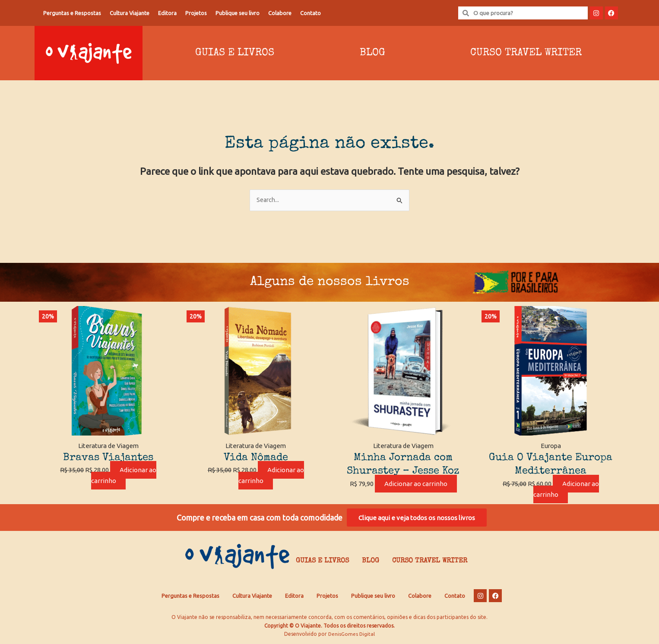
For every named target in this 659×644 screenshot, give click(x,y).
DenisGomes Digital (352, 636)
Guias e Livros (235, 53)
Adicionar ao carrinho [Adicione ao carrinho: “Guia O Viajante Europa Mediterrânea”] (566, 489)
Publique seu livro (238, 13)
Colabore (280, 13)
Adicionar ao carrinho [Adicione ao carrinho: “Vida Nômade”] (271, 476)
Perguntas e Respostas (72, 13)
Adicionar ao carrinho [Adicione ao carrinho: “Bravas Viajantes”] (124, 476)
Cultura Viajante (130, 13)
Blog (372, 53)
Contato (310, 13)
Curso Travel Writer (526, 53)
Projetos (196, 13)
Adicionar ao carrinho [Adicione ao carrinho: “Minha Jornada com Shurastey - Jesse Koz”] (416, 484)
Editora (167, 13)
